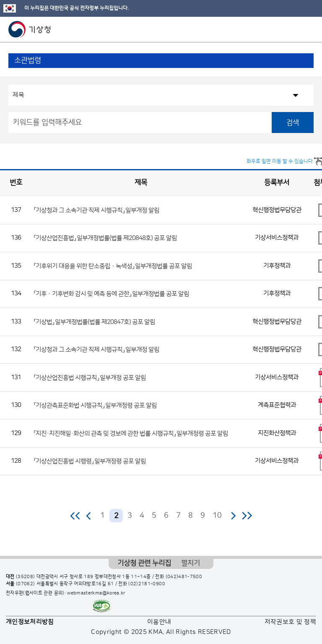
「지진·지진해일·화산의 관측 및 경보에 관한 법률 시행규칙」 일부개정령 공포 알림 (131, 433)
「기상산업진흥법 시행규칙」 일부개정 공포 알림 (90, 377)
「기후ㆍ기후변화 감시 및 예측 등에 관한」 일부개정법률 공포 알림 (112, 294)
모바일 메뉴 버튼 (308, 29)
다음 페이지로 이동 (233, 516)
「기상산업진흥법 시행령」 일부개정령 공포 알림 (90, 461)
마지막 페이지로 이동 (247, 516)
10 (217, 516)
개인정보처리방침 (30, 622)
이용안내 (159, 622)
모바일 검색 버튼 (295, 29)
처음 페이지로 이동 (76, 516)
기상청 (30, 29)
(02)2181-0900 (147, 584)
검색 (293, 123)
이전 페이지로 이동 (89, 516)
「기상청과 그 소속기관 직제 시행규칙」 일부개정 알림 (97, 210)
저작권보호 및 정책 (291, 622)
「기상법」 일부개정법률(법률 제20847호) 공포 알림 (95, 322)
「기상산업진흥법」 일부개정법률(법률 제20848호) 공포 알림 (105, 238)
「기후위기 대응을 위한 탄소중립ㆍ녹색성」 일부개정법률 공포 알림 (113, 266)
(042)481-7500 (184, 577)
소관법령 (28, 60)
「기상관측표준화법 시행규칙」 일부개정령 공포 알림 (95, 405)
